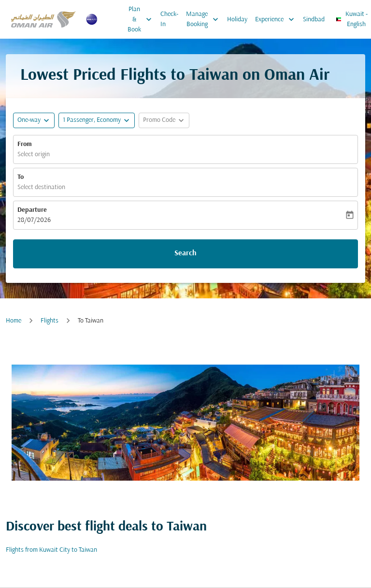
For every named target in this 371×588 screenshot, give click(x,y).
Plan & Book (142, 19)
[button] (97, 120)
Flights (50, 321)
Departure (32, 210)
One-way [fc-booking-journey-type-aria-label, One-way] (29, 120)
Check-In (169, 19)
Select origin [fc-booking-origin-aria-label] (34, 154)
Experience (277, 19)
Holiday (237, 20)
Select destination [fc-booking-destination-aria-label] (41, 187)
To (21, 177)
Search (185, 253)
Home (14, 321)
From (25, 144)
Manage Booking (205, 19)
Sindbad (314, 20)
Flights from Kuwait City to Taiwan (51, 550)
